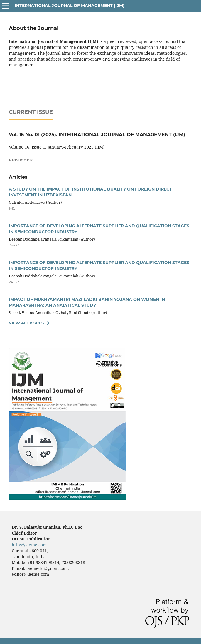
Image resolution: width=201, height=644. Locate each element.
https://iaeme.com (29, 545)
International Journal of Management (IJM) (70, 6)
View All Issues (26, 323)
